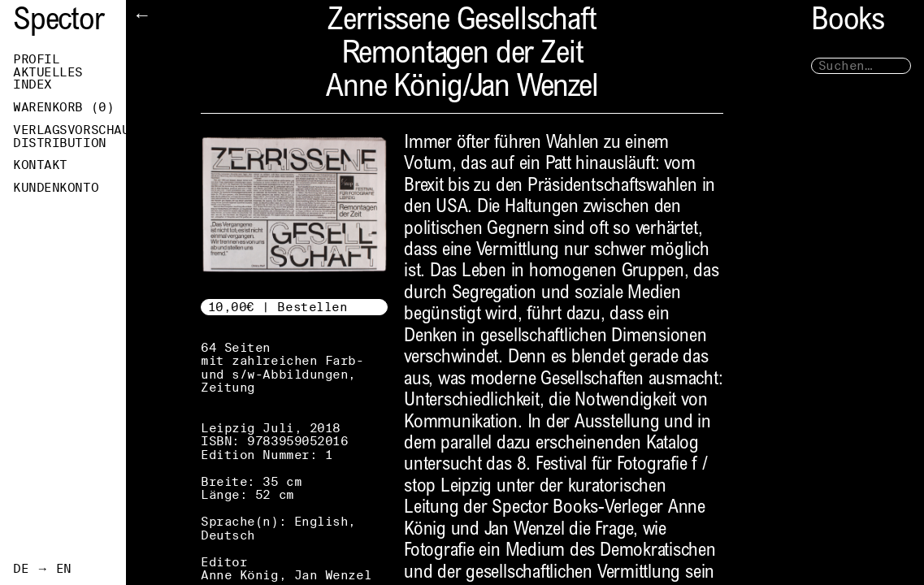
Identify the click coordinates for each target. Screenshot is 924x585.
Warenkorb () (63, 107)
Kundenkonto (56, 188)
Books (848, 22)
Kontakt (40, 165)
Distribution (60, 143)
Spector (59, 22)
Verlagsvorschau (69, 130)
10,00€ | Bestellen (278, 307)
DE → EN (42, 569)
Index (33, 84)
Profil (36, 59)
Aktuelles (48, 72)
